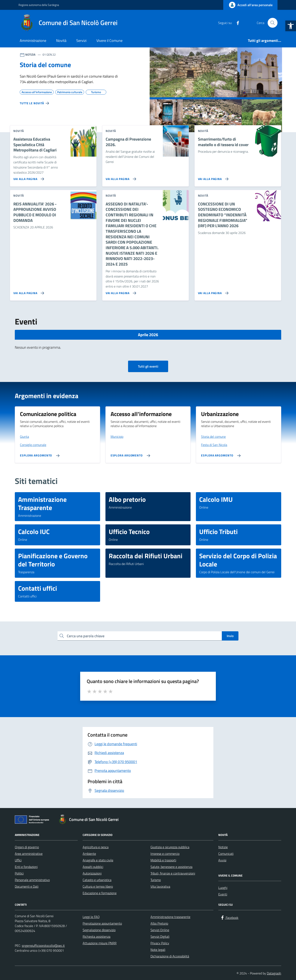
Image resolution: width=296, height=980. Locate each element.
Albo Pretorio (159, 923)
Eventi (223, 894)
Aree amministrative (29, 854)
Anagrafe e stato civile (98, 860)
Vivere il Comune (109, 41)
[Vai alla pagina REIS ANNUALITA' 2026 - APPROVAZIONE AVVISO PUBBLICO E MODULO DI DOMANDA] (28, 291)
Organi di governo (27, 847)
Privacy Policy (160, 943)
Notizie (223, 847)
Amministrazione (33, 41)
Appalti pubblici (93, 867)
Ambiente (89, 854)
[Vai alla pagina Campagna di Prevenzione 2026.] (120, 177)
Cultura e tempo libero (98, 886)
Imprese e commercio (165, 854)
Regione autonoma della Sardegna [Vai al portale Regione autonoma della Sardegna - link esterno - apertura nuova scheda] (39, 5)
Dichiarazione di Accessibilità (170, 956)
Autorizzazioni (92, 873)
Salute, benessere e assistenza (171, 867)
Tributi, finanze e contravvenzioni (173, 873)
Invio (230, 636)
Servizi (81, 41)
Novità (61, 41)
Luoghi (223, 888)
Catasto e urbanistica (97, 880)
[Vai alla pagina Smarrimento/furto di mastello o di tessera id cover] (212, 177)
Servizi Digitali (160, 936)
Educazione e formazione (100, 893)
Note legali (158, 950)
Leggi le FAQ (91, 917)
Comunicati (226, 854)
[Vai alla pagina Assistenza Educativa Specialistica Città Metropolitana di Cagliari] (28, 177)
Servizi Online (160, 930)
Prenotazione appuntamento (102, 923)
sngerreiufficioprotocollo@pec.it (43, 946)
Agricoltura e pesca (96, 847)
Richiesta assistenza (97, 936)
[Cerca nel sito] (273, 23)
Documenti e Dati (27, 886)
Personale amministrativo (32, 880)
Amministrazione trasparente (170, 917)
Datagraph (274, 973)
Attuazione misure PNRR (100, 943)
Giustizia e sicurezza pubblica (170, 847)
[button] (291, 26)
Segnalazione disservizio (99, 930)
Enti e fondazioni (26, 867)
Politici (19, 873)
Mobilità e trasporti (163, 860)
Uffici (18, 860)
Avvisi (222, 860)
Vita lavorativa (160, 886)
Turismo (156, 880)
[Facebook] (236, 23)
